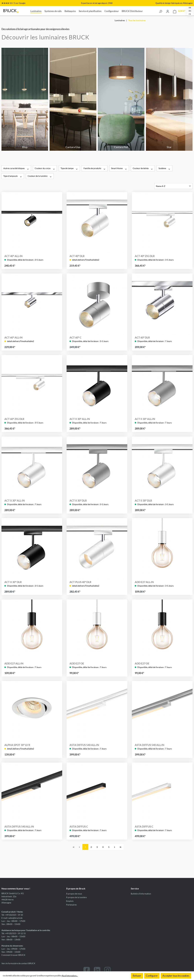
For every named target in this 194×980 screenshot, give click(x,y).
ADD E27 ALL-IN (144, 582)
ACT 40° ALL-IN (13, 256)
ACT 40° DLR (77, 256)
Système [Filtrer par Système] (165, 168)
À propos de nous (74, 894)
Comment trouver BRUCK (13, 955)
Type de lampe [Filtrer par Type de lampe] (69, 168)
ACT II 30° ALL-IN (80, 419)
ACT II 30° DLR (78, 501)
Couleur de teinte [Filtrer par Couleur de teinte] (143, 168)
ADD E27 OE (77, 663)
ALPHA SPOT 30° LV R (17, 745)
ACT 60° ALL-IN (13, 337)
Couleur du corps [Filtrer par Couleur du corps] (45, 168)
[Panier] (179, 11)
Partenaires (71, 905)
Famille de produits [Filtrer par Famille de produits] (95, 168)
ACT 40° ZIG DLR (145, 256)
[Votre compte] (168, 11)
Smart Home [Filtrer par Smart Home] (119, 168)
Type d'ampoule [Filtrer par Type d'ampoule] (13, 176)
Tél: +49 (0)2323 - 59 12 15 (14, 933)
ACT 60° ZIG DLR (14, 419)
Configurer (152, 976)
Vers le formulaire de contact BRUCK (18, 963)
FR (190, 14)
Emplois (70, 901)
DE (190, 8)
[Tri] (173, 186)
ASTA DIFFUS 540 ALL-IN (84, 745)
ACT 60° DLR (142, 337)
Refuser (137, 976)
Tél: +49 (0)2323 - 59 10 (12, 915)
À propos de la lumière (76, 897)
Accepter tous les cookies (176, 976)
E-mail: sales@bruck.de (12, 918)
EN (190, 11)
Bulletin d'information (141, 894)
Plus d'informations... (70, 976)
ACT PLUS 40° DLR (80, 582)
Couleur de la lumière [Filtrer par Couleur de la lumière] (40, 176)
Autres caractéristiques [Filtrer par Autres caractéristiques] (16, 168)
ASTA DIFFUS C (79, 826)
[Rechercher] (161, 11)
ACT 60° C (75, 337)
